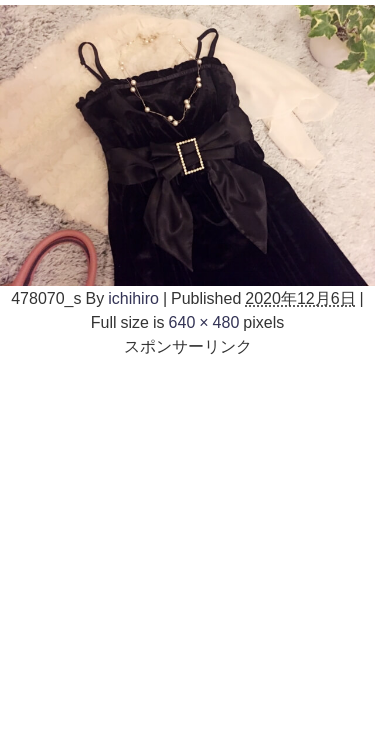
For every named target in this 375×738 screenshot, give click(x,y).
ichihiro (133, 298)
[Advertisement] (187, 545)
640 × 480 (204, 322)
